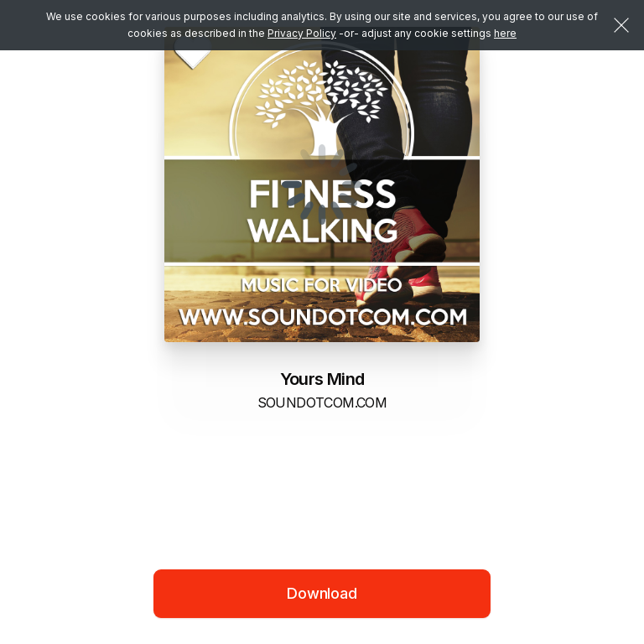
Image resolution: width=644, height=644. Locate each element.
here (505, 33)
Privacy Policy (302, 33)
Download (322, 593)
